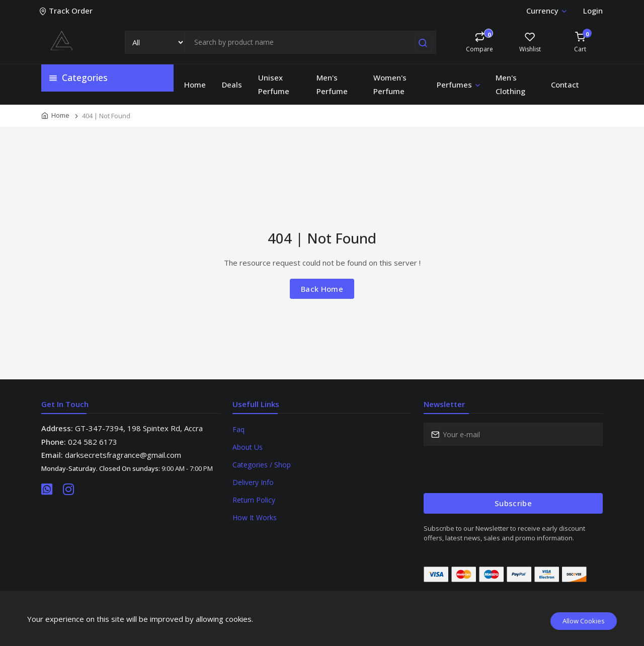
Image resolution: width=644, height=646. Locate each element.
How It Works (255, 517)
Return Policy (254, 500)
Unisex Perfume (274, 84)
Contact (565, 85)
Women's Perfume (390, 84)
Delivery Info (253, 482)
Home (195, 85)
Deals (232, 85)
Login (593, 11)
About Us (248, 447)
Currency (546, 11)
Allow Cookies (584, 621)
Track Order (67, 11)
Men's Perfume (332, 84)
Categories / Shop (262, 465)
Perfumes (459, 85)
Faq (238, 429)
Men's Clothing (510, 84)
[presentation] (500, 469)
